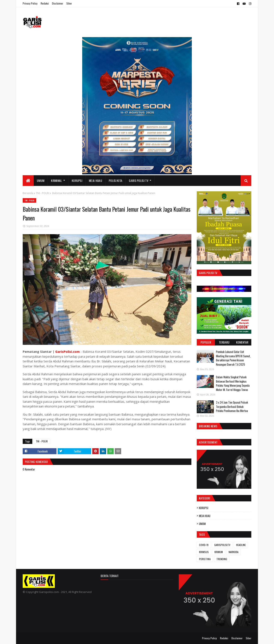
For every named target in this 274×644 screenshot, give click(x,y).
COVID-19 (204, 545)
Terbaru (224, 342)
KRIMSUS (204, 552)
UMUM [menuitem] (41, 180)
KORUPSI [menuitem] (77, 180)
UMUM (202, 524)
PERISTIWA (205, 559)
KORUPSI (204, 508)
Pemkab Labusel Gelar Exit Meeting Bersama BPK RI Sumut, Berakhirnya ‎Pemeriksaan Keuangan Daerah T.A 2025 (233, 358)
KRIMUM (219, 552)
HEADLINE (241, 545)
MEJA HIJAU (205, 516)
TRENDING (222, 559)
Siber (69, 3)
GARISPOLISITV (222, 545)
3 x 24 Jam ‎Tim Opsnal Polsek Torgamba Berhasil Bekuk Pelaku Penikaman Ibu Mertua (232, 406)
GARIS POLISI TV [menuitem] (139, 180)
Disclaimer (58, 3)
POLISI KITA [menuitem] (115, 180)
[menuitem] (28, 181)
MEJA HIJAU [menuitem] (95, 180)
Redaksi (45, 3)
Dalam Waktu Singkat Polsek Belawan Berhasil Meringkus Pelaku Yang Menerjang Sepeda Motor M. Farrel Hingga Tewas (233, 383)
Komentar (242, 342)
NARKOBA (234, 552)
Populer (206, 342)
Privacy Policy (30, 3)
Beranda (28, 193)
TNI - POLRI (42, 193)
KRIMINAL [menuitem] (56, 180)
